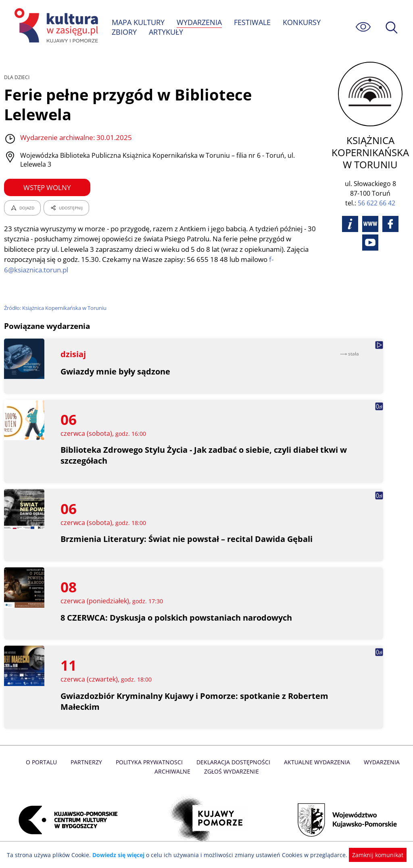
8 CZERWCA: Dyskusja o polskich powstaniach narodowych (177, 618)
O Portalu (44, 762)
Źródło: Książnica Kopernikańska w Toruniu (56, 308)
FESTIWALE (253, 22)
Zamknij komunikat (373, 855)
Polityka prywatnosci (150, 762)
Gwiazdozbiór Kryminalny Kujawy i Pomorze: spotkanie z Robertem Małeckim (195, 701)
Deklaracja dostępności (233, 762)
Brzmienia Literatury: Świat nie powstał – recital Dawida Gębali (187, 539)
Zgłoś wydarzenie (231, 771)
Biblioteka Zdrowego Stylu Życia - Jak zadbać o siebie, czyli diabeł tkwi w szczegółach (204, 455)
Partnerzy (88, 762)
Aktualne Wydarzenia (315, 762)
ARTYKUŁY (166, 32)
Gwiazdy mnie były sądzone (116, 371)
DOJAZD (22, 208)
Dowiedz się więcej (121, 855)
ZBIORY (124, 32)
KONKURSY (302, 22)
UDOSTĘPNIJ (66, 208)
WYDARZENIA (200, 22)
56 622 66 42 (378, 203)
